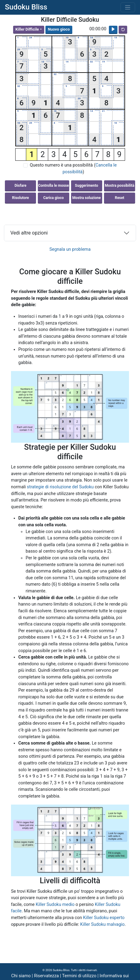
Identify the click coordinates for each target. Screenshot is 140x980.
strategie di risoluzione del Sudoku (60, 487)
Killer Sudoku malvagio (102, 924)
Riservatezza (46, 976)
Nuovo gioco (59, 29)
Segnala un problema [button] (70, 249)
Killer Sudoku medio (55, 905)
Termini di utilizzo (79, 976)
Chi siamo (21, 976)
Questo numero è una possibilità (61, 165)
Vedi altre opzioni (29, 233)
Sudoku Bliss (26, 7)
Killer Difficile (27, 29)
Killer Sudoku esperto (104, 918)
